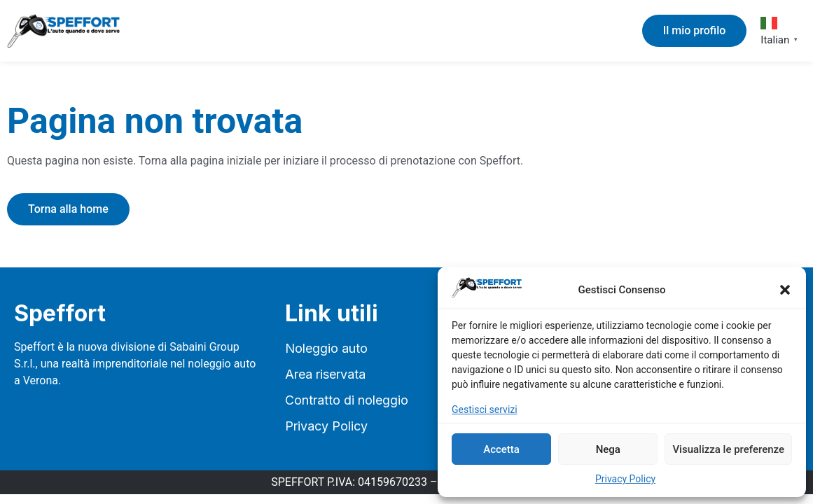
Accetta (501, 449)
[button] (785, 290)
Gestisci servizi (485, 409)
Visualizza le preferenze (728, 449)
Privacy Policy (625, 479)
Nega (608, 449)
